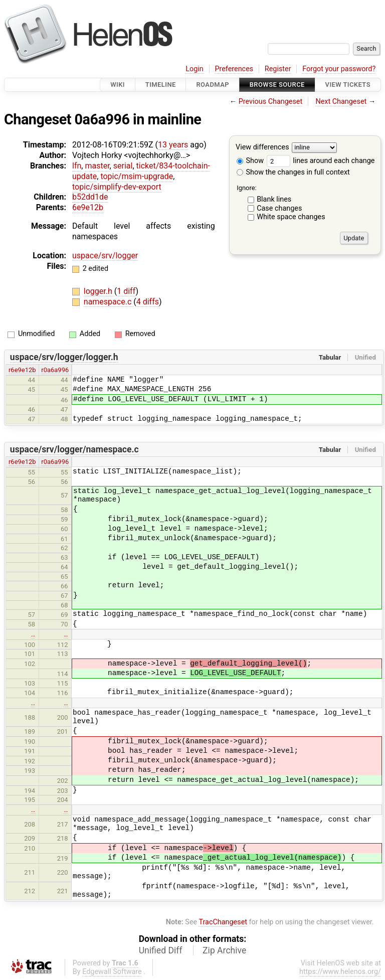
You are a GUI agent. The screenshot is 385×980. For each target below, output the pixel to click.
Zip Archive (224, 950)
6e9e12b (88, 207)
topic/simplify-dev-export (117, 187)
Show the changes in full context (293, 172)
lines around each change (321, 161)
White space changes (291, 217)
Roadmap (213, 85)
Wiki (118, 85)
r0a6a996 (55, 370)
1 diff (126, 291)
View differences (262, 148)
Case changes (279, 208)
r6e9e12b (22, 370)
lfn (77, 166)
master (97, 166)
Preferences (234, 69)
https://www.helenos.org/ (340, 972)
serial (123, 166)
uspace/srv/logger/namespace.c (74, 449)
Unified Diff (161, 950)
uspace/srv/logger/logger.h (64, 357)
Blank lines (274, 199)
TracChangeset (223, 922)
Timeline (161, 85)
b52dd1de (90, 197)
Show (250, 161)
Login (195, 69)
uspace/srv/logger (105, 256)
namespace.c (109, 302)
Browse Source (277, 85)
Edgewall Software (112, 972)
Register (278, 69)
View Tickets (348, 85)
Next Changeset (341, 102)
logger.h (99, 291)
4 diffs (148, 302)
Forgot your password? (339, 69)
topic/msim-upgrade (137, 176)
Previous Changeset (271, 102)
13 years (173, 145)
